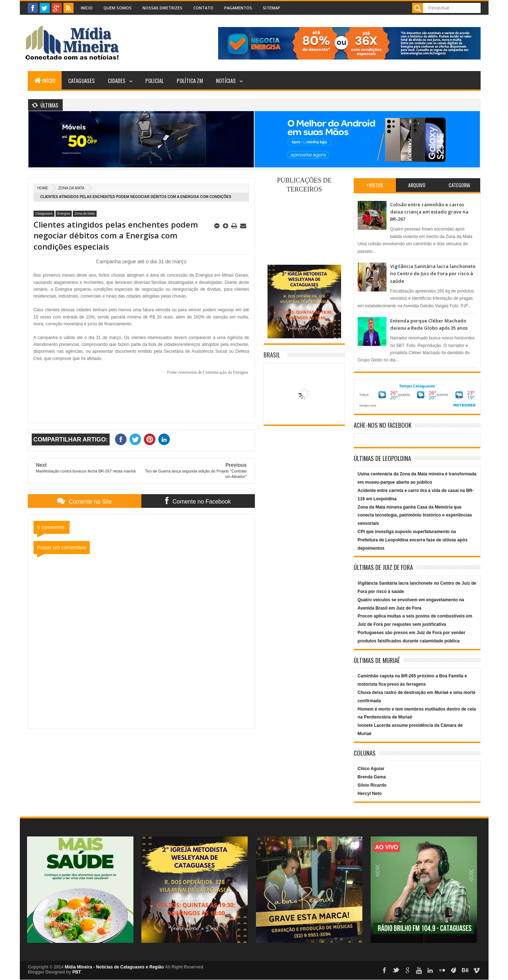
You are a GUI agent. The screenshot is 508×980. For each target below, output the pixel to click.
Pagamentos (238, 8)
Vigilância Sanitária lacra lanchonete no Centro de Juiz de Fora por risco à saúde (433, 274)
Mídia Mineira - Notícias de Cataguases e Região (114, 967)
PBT (77, 972)
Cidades (117, 80)
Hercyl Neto (370, 794)
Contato (203, 8)
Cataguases (81, 80)
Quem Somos (118, 8)
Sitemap (271, 8)
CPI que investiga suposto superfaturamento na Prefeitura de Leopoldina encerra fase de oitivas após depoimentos (413, 540)
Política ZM (190, 80)
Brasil (272, 355)
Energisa (64, 214)
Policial (154, 80)
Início (87, 8)
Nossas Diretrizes (162, 8)
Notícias (226, 80)
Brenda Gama (372, 777)
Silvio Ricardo (372, 785)
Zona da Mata (71, 188)
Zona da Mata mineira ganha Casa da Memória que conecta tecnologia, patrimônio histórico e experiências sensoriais (415, 515)
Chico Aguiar (371, 769)
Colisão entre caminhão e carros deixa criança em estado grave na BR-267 (429, 212)
